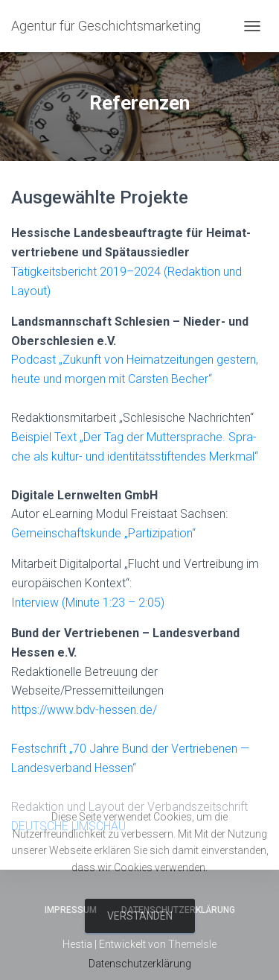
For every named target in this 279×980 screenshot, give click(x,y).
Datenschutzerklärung (140, 964)
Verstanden (140, 916)
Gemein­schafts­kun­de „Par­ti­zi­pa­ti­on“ (103, 533)
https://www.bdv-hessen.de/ (84, 710)
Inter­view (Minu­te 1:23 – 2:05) (88, 603)
